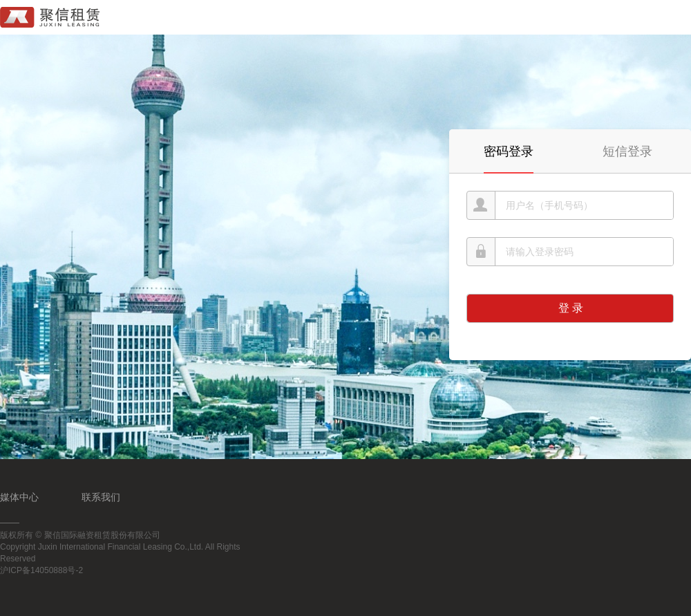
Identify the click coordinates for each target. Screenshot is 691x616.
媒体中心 (19, 497)
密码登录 (509, 151)
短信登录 (627, 151)
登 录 (571, 308)
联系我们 (101, 497)
